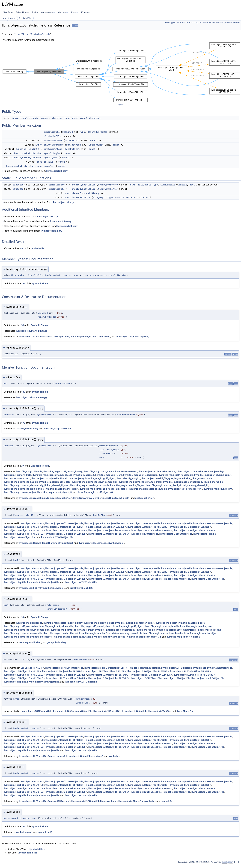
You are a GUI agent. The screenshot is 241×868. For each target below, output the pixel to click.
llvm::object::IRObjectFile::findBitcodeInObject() (58, 478)
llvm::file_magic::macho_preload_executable (104, 489)
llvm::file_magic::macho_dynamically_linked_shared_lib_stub (36, 485)
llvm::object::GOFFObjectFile (146, 579)
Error (39, 145)
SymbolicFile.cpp (40, 325)
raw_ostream (74, 145)
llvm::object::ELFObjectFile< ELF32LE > (191, 527)
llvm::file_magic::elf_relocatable (176, 475)
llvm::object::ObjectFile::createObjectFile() (201, 471)
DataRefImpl (72, 140)
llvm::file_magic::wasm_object (20, 492)
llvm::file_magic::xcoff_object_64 (95, 492)
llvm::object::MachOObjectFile (176, 534)
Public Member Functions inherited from (35, 171)
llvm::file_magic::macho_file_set (127, 485)
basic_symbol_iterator (85, 118)
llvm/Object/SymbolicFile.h (32, 34)
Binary (95, 193)
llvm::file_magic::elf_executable (140, 475)
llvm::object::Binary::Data (17, 475)
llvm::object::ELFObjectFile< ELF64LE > (24, 534)
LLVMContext (168, 185)
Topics (35, 12)
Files (75, 12)
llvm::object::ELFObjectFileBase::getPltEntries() (45, 801)
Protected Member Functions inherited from (37, 221)
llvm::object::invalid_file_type (157, 478)
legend (121, 105)
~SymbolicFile (52, 136)
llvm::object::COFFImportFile (144, 523)
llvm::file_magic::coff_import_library (63, 471)
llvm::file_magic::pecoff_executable (148, 489)
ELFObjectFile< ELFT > (33, 523)
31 (23, 325)
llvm (4, 18)
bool (39, 162)
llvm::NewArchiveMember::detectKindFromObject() (101, 498)
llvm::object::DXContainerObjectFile (213, 523)
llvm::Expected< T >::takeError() (185, 489)
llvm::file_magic (140, 185)
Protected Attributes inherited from (32, 231)
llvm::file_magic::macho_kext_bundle (24, 489)
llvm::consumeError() (127, 471)
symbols (48, 166)
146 (21, 248)
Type (82, 132)
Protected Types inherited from (30, 216)
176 (23, 423)
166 (23, 826)
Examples (86, 12)
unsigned (68, 132)
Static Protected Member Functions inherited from (40, 226)
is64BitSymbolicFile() (81, 588)
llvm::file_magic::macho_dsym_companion (95, 482)
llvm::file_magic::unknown (58, 428)
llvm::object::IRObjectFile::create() (158, 471)
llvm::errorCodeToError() (17, 478)
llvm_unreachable (202, 478)
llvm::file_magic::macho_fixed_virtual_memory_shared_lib (177, 485)
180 (23, 392)
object (12, 18)
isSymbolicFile (81, 197)
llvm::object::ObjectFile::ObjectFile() (91, 336)
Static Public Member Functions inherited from (38, 202)
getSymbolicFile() (145, 498)
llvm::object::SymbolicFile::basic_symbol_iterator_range (45, 275)
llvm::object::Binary (57, 171)
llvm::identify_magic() (128, 478)
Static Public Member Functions (211, 22)
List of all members (233, 22)
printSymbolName (54, 145)
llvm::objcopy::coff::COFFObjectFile (64, 523)
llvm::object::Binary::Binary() (31, 331)
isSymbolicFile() (183, 478)
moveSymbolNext (53, 140)
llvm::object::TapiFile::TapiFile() (133, 336)
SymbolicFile (25, 18)
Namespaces (48, 12)
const (93, 140)
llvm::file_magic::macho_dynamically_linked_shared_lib (193, 482)
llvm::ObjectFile (185, 711)
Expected (21, 149)
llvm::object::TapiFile (205, 534)
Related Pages (22, 12)
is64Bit (48, 162)
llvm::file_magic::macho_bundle (21, 482)
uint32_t (34, 149)
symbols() (114, 756)
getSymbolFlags (53, 149)
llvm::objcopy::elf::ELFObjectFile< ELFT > (106, 523)
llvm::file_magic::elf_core (109, 475)
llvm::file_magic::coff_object (99, 471)
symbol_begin (52, 153)
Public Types (170, 22)
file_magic (99, 197)
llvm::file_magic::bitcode (29, 471)
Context (182, 185)
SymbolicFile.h (38, 248)
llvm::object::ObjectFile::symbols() (84, 756)
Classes (63, 12)
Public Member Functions (187, 22)
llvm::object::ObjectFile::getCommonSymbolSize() (46, 543)
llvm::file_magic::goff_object (100, 478)
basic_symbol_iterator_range (30, 118)
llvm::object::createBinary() (34, 498)
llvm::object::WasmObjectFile (20, 537)
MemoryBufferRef (97, 132)
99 (23, 617)
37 (23, 466)
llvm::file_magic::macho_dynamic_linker (140, 482)
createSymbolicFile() (27, 428)
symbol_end (50, 158)
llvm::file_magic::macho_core (55, 482)
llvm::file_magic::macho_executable (90, 485)
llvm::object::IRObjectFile (144, 534)
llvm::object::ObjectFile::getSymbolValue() (101, 543)
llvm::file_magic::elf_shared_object (213, 475)
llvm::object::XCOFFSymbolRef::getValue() (42, 588)
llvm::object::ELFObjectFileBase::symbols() (42, 756)
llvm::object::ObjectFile (135, 711)
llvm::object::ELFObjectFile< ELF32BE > (63, 527)
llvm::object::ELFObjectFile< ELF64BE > (109, 530)
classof (76, 193)
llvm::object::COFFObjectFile (176, 523)
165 (23, 283)
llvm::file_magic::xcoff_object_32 (55, 492)
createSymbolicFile (83, 185)
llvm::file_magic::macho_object (62, 489)
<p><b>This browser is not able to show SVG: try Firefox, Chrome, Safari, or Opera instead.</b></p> (121, 72)
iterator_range (61, 118)
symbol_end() (45, 832)
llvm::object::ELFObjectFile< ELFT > (22, 527)
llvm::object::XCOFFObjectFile (57, 537)
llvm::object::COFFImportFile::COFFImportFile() (45, 336)
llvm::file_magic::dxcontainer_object (52, 475)
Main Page (8, 12)
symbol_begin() (24, 832)
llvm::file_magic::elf (83, 475)
